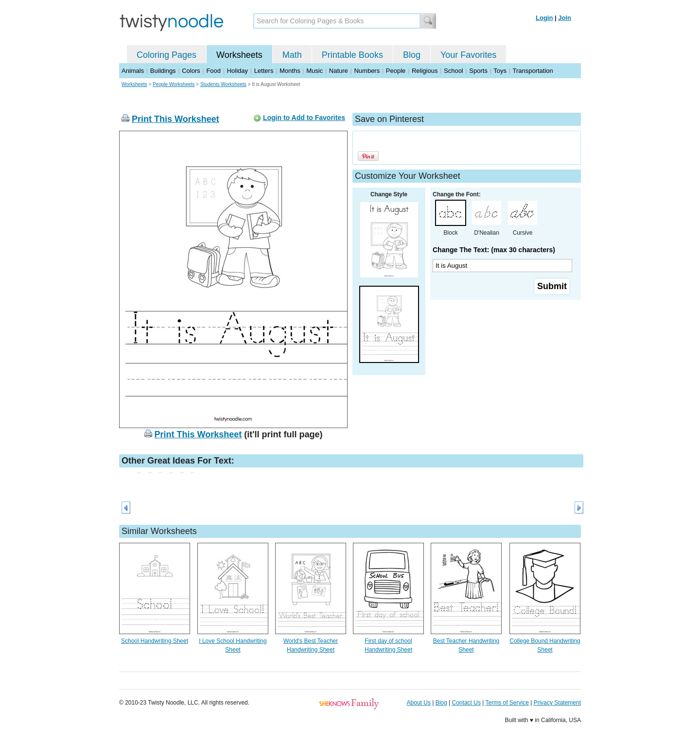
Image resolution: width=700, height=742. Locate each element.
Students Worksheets (223, 84)
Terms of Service (507, 703)
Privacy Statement (557, 703)
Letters (264, 71)
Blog (412, 55)
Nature (339, 71)
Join (565, 18)
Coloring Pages (166, 55)
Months (290, 71)
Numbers (367, 71)
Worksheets (239, 55)
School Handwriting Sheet (155, 641)
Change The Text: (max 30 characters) (494, 250)
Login (544, 18)
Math (292, 55)
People (396, 71)
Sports (478, 71)
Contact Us (466, 703)
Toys (500, 71)
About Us (419, 703)
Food (213, 71)
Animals (133, 71)
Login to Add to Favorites (304, 118)
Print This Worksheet (175, 119)
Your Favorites (468, 55)
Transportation (533, 71)
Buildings (163, 71)
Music (315, 71)
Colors (191, 71)
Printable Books (352, 55)
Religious (425, 71)
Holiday (237, 71)
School (454, 71)
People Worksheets (174, 84)
